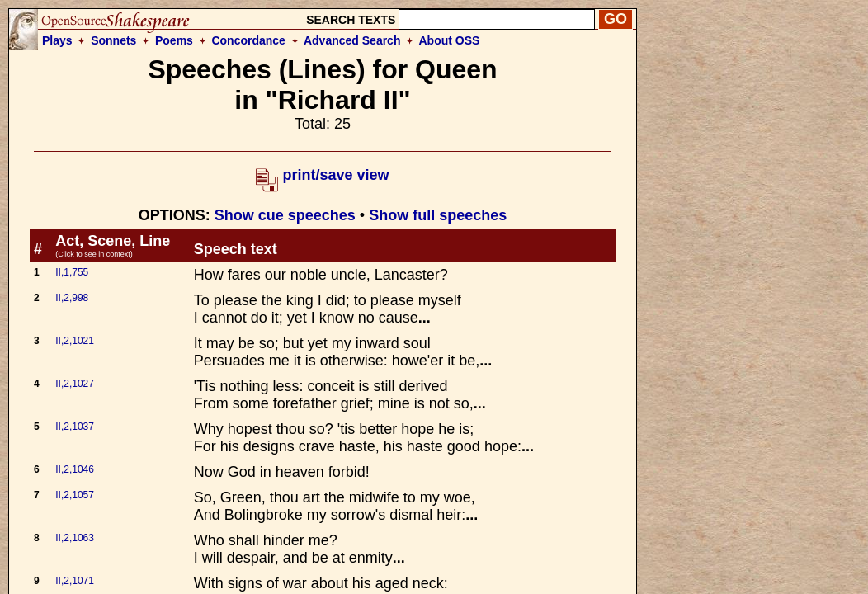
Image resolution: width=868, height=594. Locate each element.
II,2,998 (72, 298)
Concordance (248, 40)
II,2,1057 (75, 495)
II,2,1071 (75, 581)
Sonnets (113, 40)
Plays (57, 40)
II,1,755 (72, 272)
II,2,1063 (75, 538)
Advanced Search (352, 40)
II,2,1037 (75, 427)
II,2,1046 (75, 469)
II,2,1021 (75, 341)
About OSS (450, 40)
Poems (174, 40)
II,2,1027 (75, 384)
